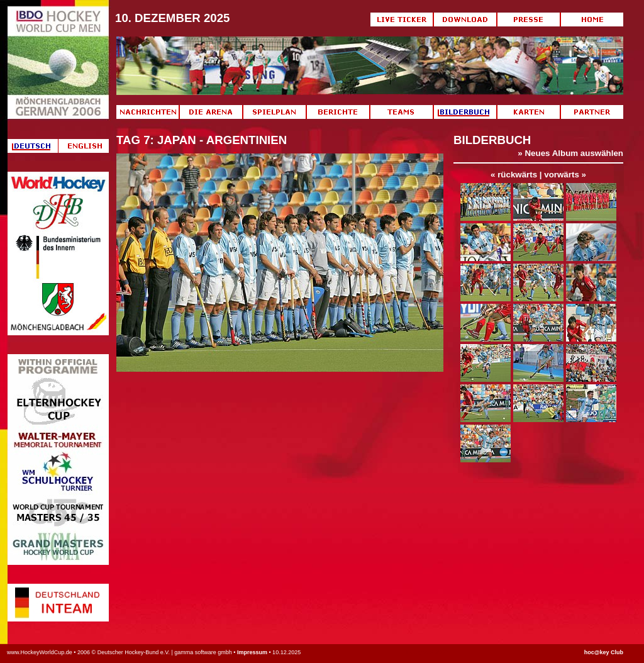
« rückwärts (514, 175)
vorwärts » (565, 175)
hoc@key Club (604, 652)
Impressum (252, 652)
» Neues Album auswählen (570, 153)
